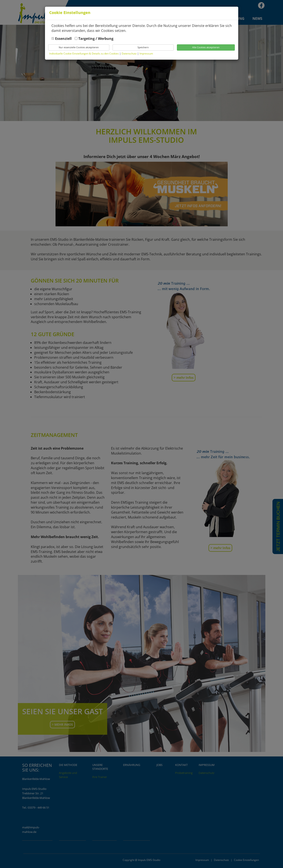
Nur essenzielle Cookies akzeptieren (79, 47)
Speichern (143, 47)
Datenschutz (129, 54)
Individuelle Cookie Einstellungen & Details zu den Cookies (84, 54)
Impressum (146, 54)
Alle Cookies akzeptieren (206, 47)
